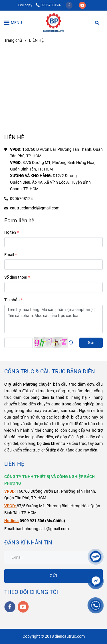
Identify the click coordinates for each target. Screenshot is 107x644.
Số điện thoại (16, 277)
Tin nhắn (12, 300)
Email (9, 255)
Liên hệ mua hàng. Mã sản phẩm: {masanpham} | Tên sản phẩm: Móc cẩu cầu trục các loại (53, 319)
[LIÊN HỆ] (53, 23)
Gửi (91, 343)
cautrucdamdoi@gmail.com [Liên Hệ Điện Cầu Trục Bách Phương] (35, 208)
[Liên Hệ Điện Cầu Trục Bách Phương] (53, 91)
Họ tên (10, 232)
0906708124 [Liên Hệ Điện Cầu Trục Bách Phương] (48, 5)
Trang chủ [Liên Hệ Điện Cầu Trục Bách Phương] (13, 40)
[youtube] (82, 5)
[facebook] (69, 5)
